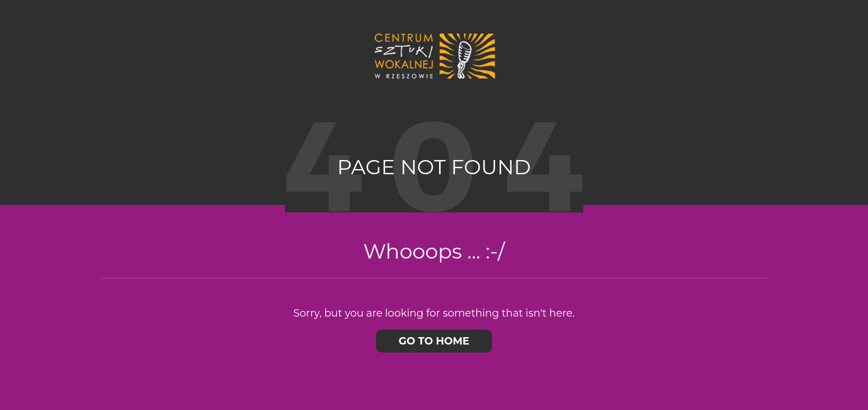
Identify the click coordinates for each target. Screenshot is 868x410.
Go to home (434, 341)
